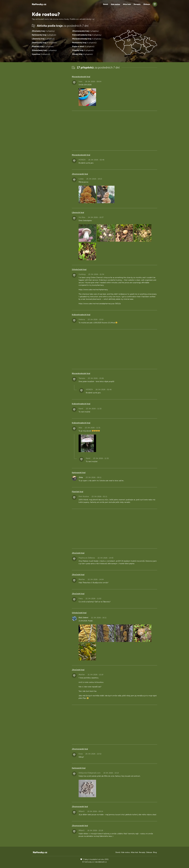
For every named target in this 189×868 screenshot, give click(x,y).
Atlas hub (127, 4)
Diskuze (147, 4)
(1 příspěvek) (44, 35)
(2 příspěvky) (85, 31)
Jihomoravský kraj (80, 174)
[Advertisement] (50, 101)
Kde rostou (115, 4)
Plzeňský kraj (78, 492)
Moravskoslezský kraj (81, 77)
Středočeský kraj (79, 269)
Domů (106, 4)
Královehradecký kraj (81, 315)
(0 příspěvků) (44, 43)
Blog (155, 852)
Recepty (137, 4)
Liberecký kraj (78, 212)
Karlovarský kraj (79, 473)
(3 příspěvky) (87, 35)
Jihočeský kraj (78, 553)
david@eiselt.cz (101, 862)
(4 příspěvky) (43, 31)
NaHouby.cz (39, 4)
